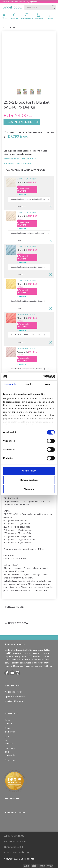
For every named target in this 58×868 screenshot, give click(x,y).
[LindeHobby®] (12, 7)
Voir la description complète (17, 163)
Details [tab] (29, 384)
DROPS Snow (18, 136)
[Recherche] (53, 7)
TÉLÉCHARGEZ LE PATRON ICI (22, 122)
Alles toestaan (29, 471)
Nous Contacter (14, 847)
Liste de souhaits (26, 16)
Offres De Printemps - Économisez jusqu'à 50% (20, 2)
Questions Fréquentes (15, 696)
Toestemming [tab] (10, 384)
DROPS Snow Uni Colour (26, 179)
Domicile (15, 16)
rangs (29, 568)
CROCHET (9, 555)
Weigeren (29, 489)
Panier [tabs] (50, 16)
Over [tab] (48, 384)
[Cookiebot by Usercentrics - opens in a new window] (42, 377)
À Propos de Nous (13, 692)
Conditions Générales (17, 852)
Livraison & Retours (14, 701)
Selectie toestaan (29, 480)
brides (8, 568)
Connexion (38, 16)
